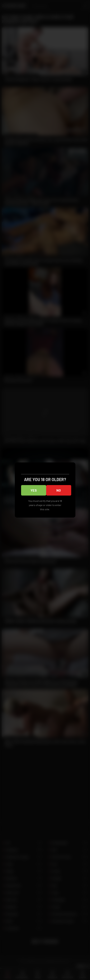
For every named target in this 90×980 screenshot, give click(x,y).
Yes (34, 490)
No (59, 490)
